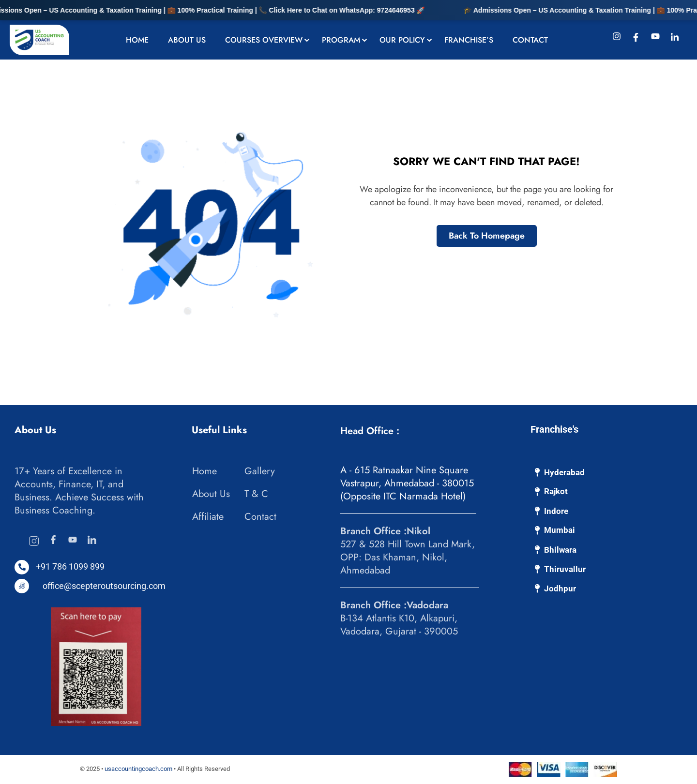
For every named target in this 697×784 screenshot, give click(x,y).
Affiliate (208, 517)
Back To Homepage (487, 236)
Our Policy (402, 40)
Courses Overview (264, 40)
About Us (187, 40)
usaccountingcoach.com (138, 769)
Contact (530, 40)
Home (137, 40)
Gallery (260, 471)
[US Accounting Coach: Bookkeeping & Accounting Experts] (39, 39)
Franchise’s (469, 40)
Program (341, 40)
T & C (256, 494)
